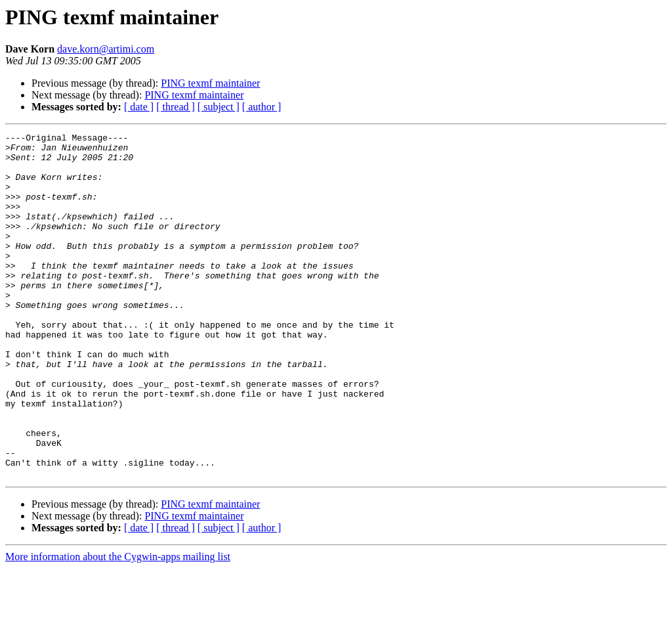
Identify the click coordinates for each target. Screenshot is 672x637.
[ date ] (139, 107)
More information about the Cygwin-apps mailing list (118, 626)
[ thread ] (176, 107)
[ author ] (262, 107)
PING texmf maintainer (210, 83)
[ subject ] (219, 107)
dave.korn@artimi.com (106, 49)
